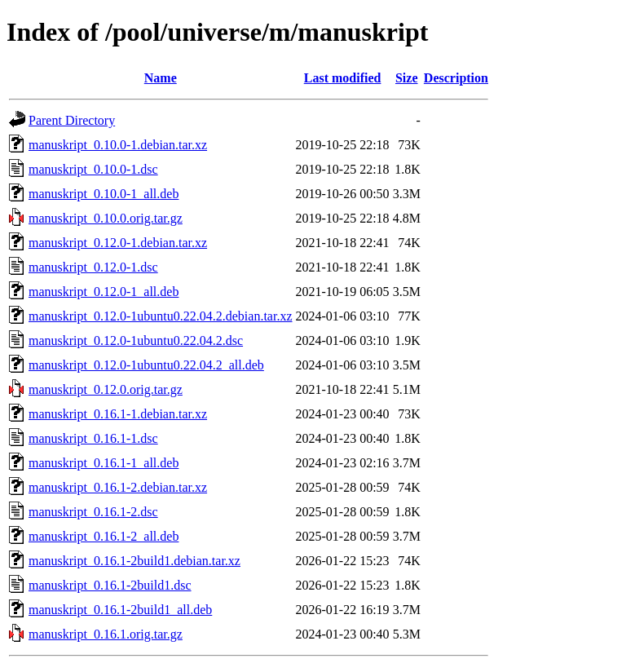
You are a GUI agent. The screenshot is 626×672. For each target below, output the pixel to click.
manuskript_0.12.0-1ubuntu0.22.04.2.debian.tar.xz (161, 316)
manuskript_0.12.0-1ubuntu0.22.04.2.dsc (136, 340)
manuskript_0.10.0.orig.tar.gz (106, 218)
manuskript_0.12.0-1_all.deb (104, 292)
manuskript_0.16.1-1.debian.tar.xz (118, 414)
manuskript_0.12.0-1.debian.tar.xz (118, 243)
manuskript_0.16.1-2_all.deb (104, 536)
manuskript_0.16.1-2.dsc (93, 512)
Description (456, 78)
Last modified (343, 78)
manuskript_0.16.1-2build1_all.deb (120, 610)
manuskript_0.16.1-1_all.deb (104, 463)
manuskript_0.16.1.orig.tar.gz (106, 634)
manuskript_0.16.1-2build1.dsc (110, 585)
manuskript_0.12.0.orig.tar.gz (106, 389)
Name (161, 78)
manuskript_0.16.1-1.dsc (93, 438)
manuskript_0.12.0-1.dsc (93, 267)
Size (407, 78)
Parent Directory (72, 120)
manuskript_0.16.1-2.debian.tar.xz (118, 487)
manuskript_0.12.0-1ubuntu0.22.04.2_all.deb (146, 365)
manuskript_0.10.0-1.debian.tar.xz (118, 145)
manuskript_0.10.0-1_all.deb (104, 194)
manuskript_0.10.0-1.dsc (93, 169)
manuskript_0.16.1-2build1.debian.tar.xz (134, 561)
